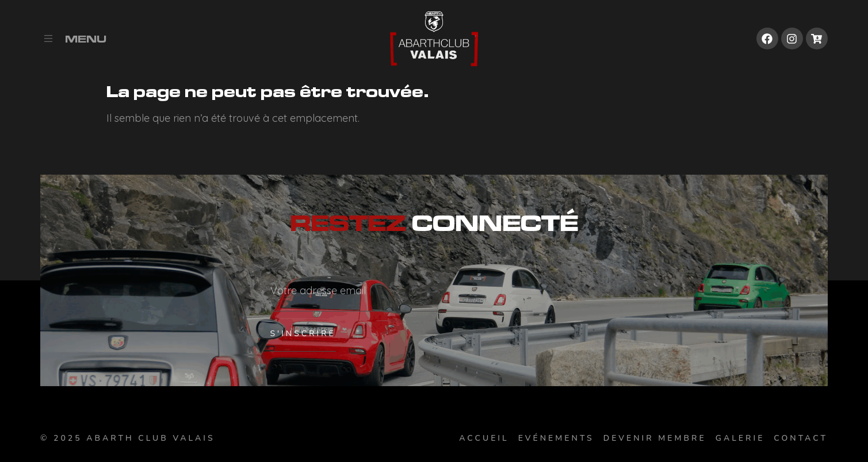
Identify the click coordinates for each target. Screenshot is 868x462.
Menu (86, 39)
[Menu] (48, 38)
